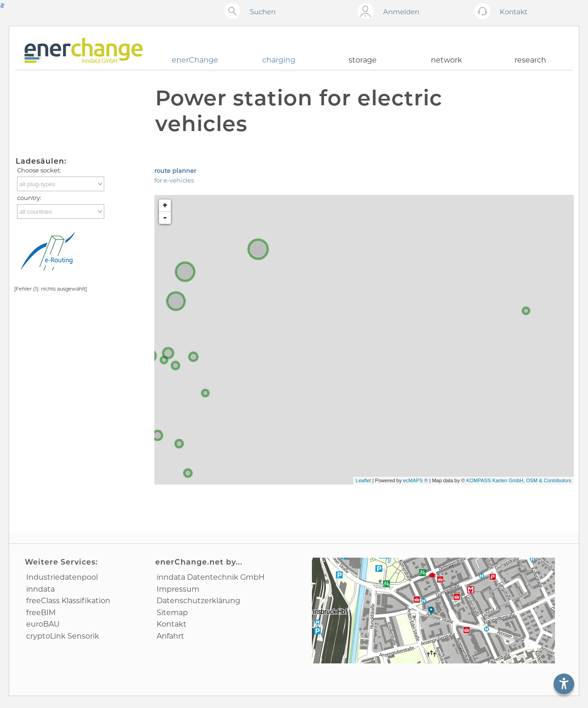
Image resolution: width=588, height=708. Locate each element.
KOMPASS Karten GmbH (495, 480)
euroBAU (43, 624)
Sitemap (172, 613)
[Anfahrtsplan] (433, 611)
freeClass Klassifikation (68, 601)
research (530, 60)
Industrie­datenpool (62, 577)
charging (279, 60)
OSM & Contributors (548, 480)
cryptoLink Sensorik (63, 636)
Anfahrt (170, 636)
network (447, 60)
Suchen (263, 12)
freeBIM (41, 613)
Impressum (178, 589)
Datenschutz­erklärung (198, 601)
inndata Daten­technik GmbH (211, 577)
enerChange (195, 60)
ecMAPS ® (415, 480)
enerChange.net (189, 562)
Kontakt (172, 624)
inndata (40, 589)
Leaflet (363, 480)
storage (363, 60)
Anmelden (401, 12)
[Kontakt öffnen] (484, 12)
